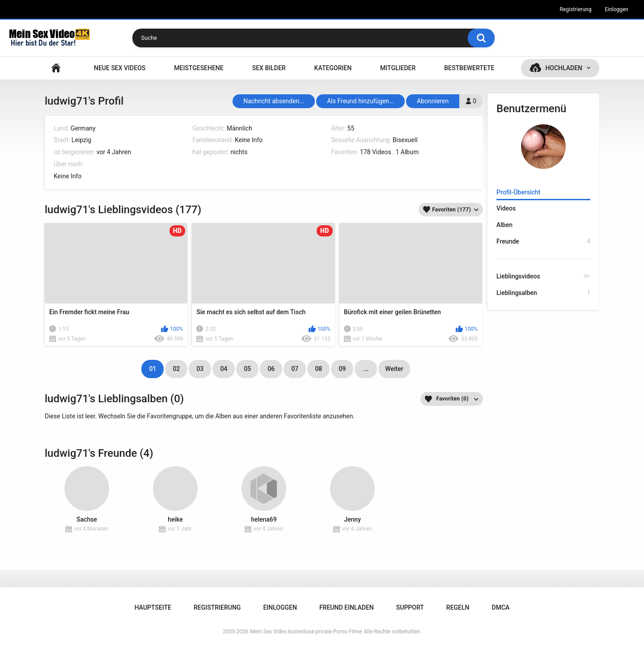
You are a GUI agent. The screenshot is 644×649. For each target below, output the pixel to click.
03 (200, 369)
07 (295, 369)
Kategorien (333, 68)
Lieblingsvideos (543, 276)
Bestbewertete (469, 68)
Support (410, 607)
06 (271, 369)
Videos (506, 208)
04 (224, 369)
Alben (504, 225)
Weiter (394, 369)
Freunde (543, 242)
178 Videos (376, 152)
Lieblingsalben (543, 293)
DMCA (501, 607)
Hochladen (564, 68)
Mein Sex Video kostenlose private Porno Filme (306, 632)
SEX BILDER (269, 68)
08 (318, 369)
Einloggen (616, 9)
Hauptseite (56, 68)
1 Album (407, 152)
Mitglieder (398, 68)
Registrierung (575, 9)
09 (342, 369)
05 (247, 369)
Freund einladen (347, 607)
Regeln (458, 607)
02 (176, 369)
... (366, 369)
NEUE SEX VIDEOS (120, 68)
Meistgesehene (199, 68)
